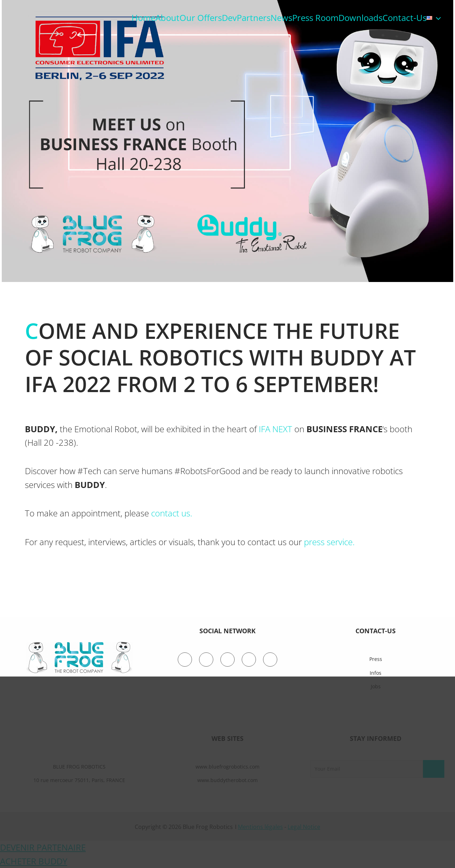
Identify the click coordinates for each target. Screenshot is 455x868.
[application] (437, 18)
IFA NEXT (275, 429)
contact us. (172, 513)
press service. (329, 542)
